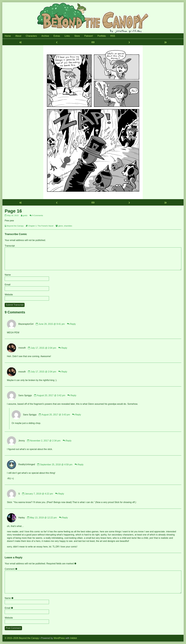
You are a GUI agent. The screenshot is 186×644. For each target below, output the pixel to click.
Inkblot (73, 638)
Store (77, 36)
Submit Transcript (15, 305)
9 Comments (38, 215)
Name (8, 275)
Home (8, 36)
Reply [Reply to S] (61, 494)
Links (67, 36)
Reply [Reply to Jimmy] (69, 441)
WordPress (59, 638)
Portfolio (102, 36)
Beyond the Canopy (15, 226)
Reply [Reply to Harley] (65, 518)
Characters (31, 36)
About (18, 36)
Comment (11, 569)
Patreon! (89, 36)
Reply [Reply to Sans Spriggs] (73, 395)
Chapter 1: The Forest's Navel (41, 226)
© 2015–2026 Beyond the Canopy (22, 638)
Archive (45, 36)
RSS (113, 36)
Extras (57, 36)
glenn (61, 226)
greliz (25, 215)
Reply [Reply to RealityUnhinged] (81, 465)
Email (8, 285)
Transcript (10, 246)
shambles (68, 226)
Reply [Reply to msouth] (64, 348)
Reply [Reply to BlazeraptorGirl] (73, 324)
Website (9, 295)
